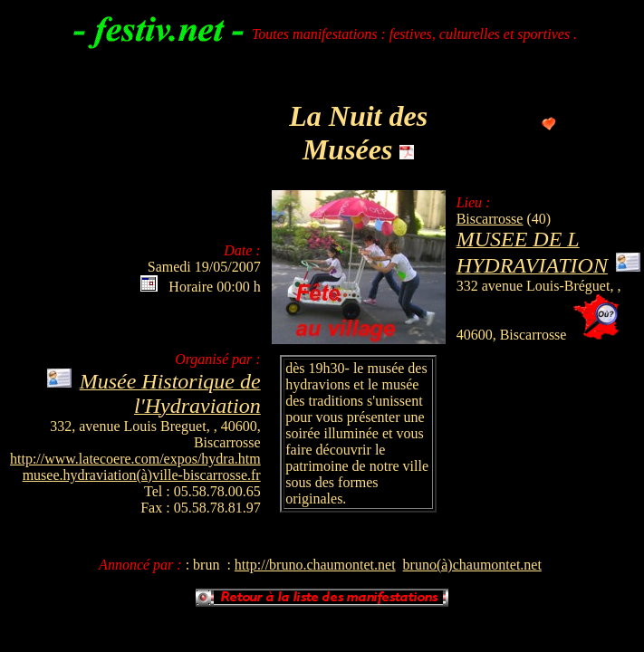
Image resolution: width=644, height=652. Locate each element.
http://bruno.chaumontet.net (315, 565)
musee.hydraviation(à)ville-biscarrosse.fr (142, 475)
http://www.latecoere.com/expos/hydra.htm (135, 459)
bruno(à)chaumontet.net (472, 565)
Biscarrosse (490, 219)
